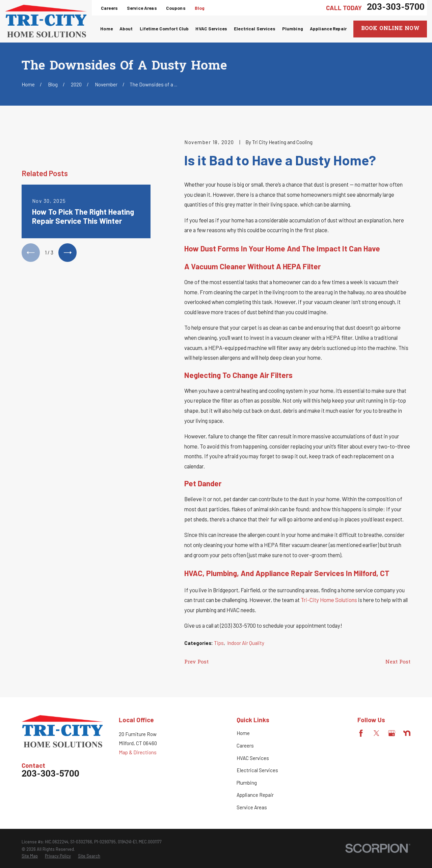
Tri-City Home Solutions (329, 600)
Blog (200, 8)
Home (243, 733)
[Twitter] (376, 733)
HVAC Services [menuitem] (211, 29)
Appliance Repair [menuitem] (328, 29)
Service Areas (142, 8)
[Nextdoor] (407, 733)
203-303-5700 (396, 8)
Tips (219, 643)
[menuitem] (30, 856)
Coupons (176, 8)
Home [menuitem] (106, 29)
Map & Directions (138, 752)
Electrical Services (257, 770)
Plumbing (247, 783)
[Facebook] (361, 733)
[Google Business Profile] (392, 733)
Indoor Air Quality (246, 643)
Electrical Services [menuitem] (255, 29)
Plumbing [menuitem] (293, 29)
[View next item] (67, 252)
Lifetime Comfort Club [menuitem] (164, 29)
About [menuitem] (126, 29)
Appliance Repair (255, 795)
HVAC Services (253, 758)
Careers (109, 8)
